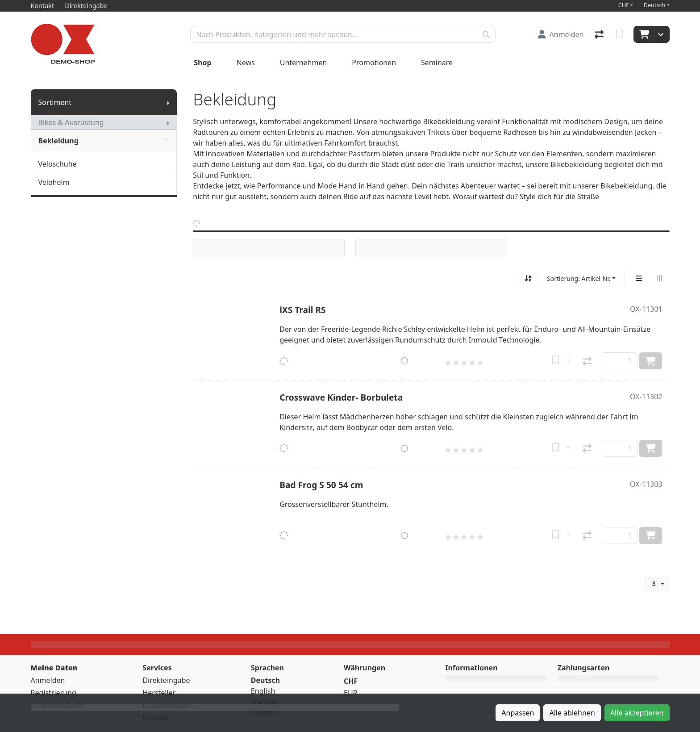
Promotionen (374, 63)
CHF (624, 5)
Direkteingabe (166, 680)
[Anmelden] (561, 34)
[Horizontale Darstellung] (659, 278)
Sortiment (55, 102)
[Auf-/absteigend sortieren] (528, 278)
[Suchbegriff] (334, 34)
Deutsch (655, 5)
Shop (202, 63)
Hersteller (159, 693)
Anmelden (48, 680)
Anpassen (518, 713)
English (263, 691)
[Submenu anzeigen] (168, 102)
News (246, 63)
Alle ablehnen (572, 713)
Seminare (437, 63)
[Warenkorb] (644, 34)
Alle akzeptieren (637, 713)
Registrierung (54, 693)
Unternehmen (304, 63)
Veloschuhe (58, 164)
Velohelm (54, 182)
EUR (351, 693)
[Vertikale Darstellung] (639, 278)
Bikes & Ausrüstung (71, 122)
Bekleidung (104, 141)
